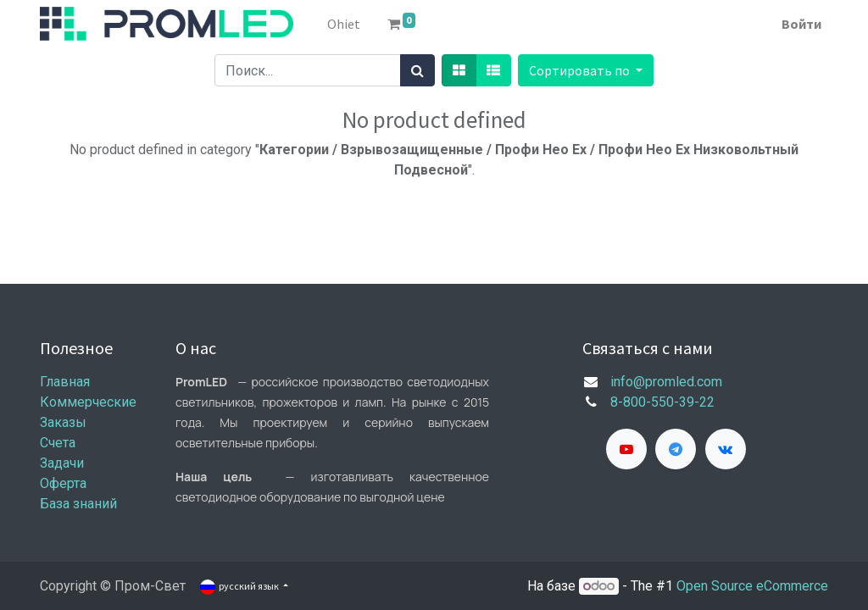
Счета (58, 443)
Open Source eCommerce (752, 586)
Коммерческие (88, 402)
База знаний (78, 504)
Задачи (62, 463)
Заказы (63, 422)
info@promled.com (666, 382)
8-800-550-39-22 (662, 402)
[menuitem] (344, 24)
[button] (586, 70)
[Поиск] (417, 70)
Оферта (63, 483)
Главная (65, 382)
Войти (801, 24)
